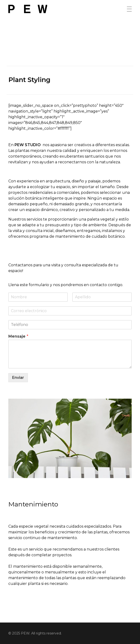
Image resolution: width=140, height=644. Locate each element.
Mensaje (18, 336)
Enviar (18, 378)
